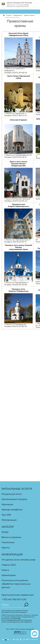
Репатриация (9, 520)
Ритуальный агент (12, 494)
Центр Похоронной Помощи (19, 3)
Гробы (5, 532)
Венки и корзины (11, 537)
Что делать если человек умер (18, 560)
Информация (18, 15)
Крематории (9, 575)
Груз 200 (6, 515)
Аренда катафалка (12, 510)
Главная (9, 15)
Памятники (8, 542)
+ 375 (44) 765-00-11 (12, 599)
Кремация (7, 504)
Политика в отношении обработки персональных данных (16, 584)
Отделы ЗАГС (9, 565)
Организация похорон (14, 499)
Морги (5, 570)
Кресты (6, 548)
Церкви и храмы (29, 15)
